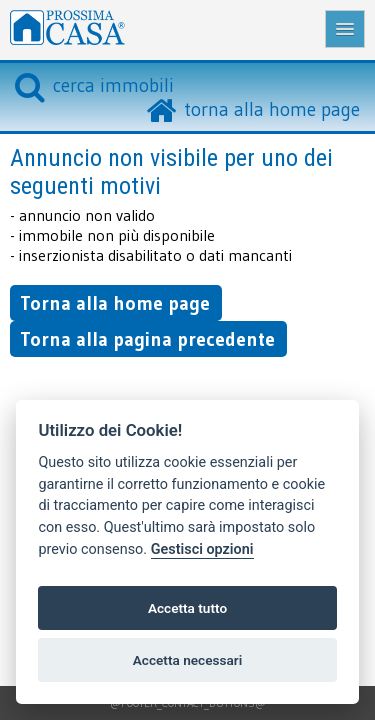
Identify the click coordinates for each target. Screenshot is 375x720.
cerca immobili (94, 85)
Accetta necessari (187, 660)
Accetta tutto (187, 608)
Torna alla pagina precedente (147, 339)
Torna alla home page (115, 303)
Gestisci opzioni (202, 549)
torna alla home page (272, 109)
